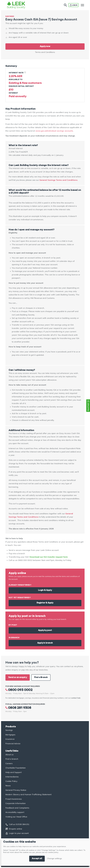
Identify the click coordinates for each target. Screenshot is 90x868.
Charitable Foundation (16, 768)
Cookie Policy (11, 781)
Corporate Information (16, 804)
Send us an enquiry (18, 677)
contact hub (76, 698)
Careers (9, 764)
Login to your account (17, 833)
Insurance (10, 739)
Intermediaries (12, 777)
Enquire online (14, 829)
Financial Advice (13, 744)
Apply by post (45, 630)
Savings (9, 730)
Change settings (54, 859)
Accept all (37, 859)
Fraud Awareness (14, 799)
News (8, 786)
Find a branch (12, 759)
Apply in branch (45, 643)
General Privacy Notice (16, 790)
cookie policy (53, 852)
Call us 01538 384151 (17, 825)
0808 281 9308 (18, 708)
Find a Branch (41, 677)
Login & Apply (45, 590)
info (25, 72)
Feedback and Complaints (17, 808)
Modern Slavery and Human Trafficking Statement (28, 795)
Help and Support (14, 773)
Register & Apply (45, 603)
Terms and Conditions (45, 52)
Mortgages (10, 735)
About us (9, 755)
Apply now (45, 46)
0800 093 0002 (19, 690)
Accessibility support (15, 812)
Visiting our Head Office (16, 817)
